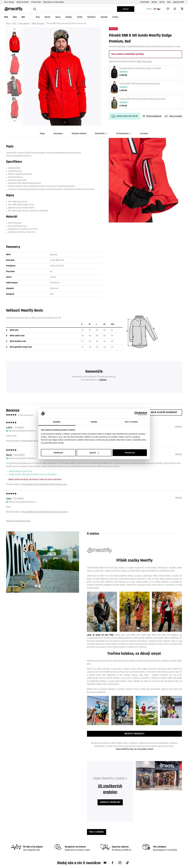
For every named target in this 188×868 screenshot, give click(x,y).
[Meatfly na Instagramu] (120, 863)
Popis (42, 134)
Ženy (15, 17)
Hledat (126, 9)
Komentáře (101, 134)
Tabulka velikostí (79, 134)
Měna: (149, 9)
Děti (23, 17)
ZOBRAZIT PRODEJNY (110, 802)
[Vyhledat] (74, 9)
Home (8, 24)
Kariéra (162, 2)
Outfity (80, 17)
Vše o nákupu (9, 2)
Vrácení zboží (36, 2)
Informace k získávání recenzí (18, 521)
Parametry (58, 134)
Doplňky (69, 17)
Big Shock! (91, 17)
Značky (115, 17)
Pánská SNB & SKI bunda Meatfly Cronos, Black (140, 84)
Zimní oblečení (24, 24)
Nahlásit (179, 427)
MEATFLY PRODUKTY (135, 734)
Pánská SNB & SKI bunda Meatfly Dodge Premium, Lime (44, 485)
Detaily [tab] (94, 422)
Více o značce (97, 832)
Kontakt (154, 2)
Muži (6, 17)
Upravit (94, 453)
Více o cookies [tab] (131, 422)
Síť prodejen (145, 2)
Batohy (48, 17)
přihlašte (103, 380)
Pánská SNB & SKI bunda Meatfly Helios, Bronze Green (143, 99)
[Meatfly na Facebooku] (112, 863)
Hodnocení (124, 134)
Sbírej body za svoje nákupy (53, 2)
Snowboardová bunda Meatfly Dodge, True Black (140, 69)
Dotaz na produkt (173, 116)
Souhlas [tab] (57, 422)
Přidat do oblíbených (152, 116)
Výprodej (104, 17)
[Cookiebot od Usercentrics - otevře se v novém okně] (136, 414)
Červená (54, 255)
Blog (169, 2)
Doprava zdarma (23, 2)
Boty (38, 17)
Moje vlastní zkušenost (162, 412)
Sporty (58, 17)
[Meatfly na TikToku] (127, 863)
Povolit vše (130, 453)
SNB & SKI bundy (38, 24)
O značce (144, 134)
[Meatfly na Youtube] (105, 863)
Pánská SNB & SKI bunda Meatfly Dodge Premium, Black (45, 512)
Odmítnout (58, 453)
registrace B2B (178, 2)
